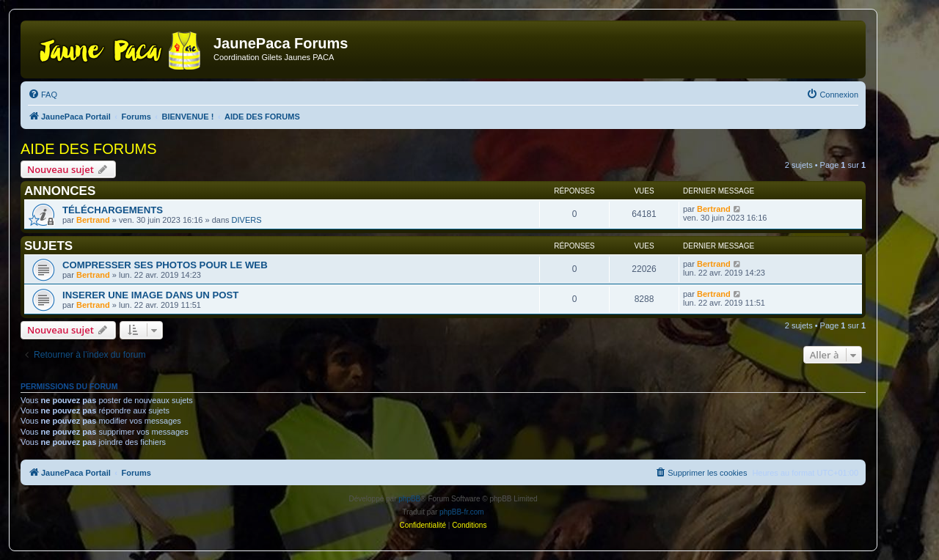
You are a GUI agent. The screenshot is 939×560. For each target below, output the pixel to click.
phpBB (409, 499)
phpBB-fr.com (462, 512)
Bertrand (93, 220)
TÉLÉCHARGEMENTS (113, 210)
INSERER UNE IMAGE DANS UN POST (150, 295)
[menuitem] (43, 95)
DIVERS (247, 220)
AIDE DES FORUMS (89, 149)
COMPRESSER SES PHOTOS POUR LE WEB (165, 265)
